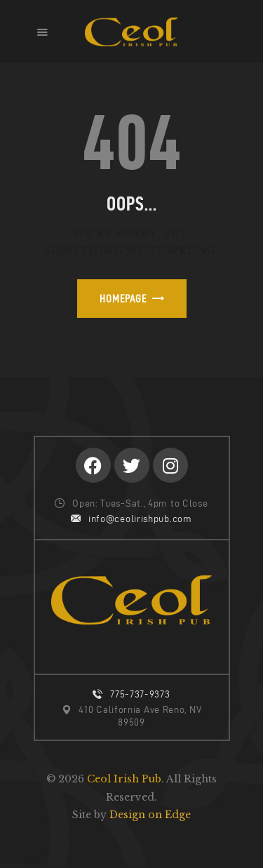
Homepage (123, 299)
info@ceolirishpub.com (140, 519)
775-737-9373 (140, 694)
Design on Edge (150, 815)
